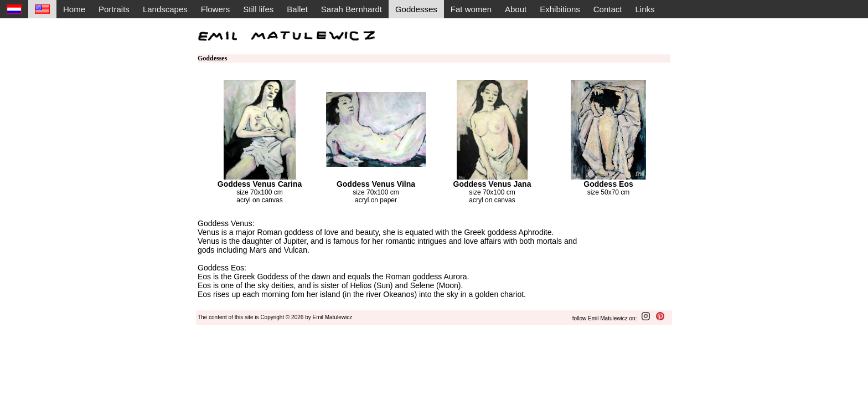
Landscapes (165, 9)
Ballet (297, 9)
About (516, 9)
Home (74, 9)
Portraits (114, 9)
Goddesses (416, 9)
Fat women (471, 9)
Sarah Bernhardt (352, 9)
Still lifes (258, 9)
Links (645, 9)
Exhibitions (560, 9)
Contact (608, 9)
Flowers (216, 9)
